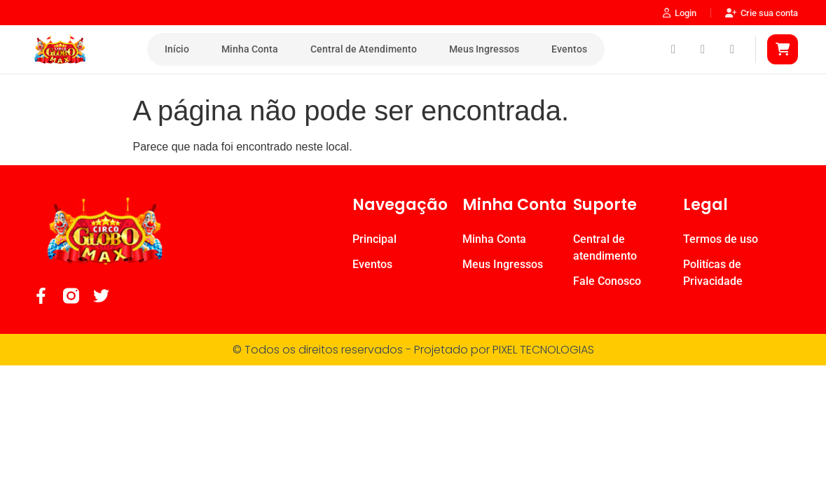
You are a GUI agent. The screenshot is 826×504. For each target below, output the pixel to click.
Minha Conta (250, 49)
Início (177, 49)
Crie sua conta (762, 13)
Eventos (569, 49)
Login (680, 13)
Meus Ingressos (484, 49)
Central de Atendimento (364, 49)
